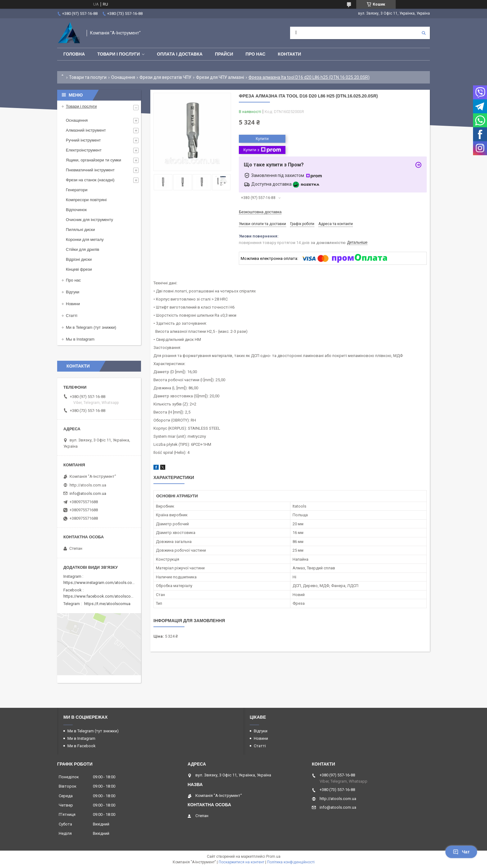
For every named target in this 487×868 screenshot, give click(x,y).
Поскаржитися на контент (241, 862)
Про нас (256, 54)
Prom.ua (273, 857)
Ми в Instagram (81, 738)
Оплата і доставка (180, 54)
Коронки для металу (85, 240)
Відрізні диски (79, 259)
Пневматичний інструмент (90, 170)
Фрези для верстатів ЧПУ (165, 77)
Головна (74, 54)
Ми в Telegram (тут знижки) (91, 327)
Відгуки (73, 292)
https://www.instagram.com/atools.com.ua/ (103, 583)
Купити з (262, 150)
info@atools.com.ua (88, 493)
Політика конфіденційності (291, 862)
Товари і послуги (118, 54)
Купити (262, 139)
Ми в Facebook (82, 746)
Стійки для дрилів (82, 249)
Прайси (224, 54)
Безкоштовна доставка (260, 212)
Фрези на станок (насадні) (90, 180)
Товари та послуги (88, 77)
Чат (461, 852)
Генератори (77, 190)
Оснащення (123, 77)
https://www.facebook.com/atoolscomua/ (102, 596)
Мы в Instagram (80, 339)
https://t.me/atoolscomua (107, 604)
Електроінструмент (84, 150)
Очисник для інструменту (89, 220)
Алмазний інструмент (86, 130)
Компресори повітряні (86, 200)
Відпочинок (76, 210)
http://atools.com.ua (88, 485)
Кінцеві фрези (79, 269)
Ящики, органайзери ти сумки (93, 160)
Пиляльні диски (80, 230)
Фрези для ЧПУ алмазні (220, 77)
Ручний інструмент (83, 140)
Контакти (290, 54)
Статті (72, 316)
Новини (73, 304)
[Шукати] (424, 33)
